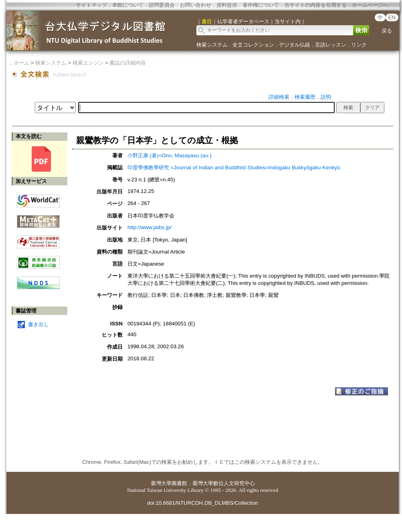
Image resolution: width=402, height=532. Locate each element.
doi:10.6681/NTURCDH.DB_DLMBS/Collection (203, 503)
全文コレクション (253, 45)
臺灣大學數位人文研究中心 (224, 483)
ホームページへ (370, 5)
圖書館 (179, 483)
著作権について (261, 5)
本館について (128, 5)
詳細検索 (279, 97)
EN (392, 17)
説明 (326, 97)
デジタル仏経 (295, 45)
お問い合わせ (196, 5)
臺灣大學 (161, 483)
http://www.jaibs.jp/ (149, 227)
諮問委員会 (162, 5)
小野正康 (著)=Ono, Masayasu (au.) (170, 155)
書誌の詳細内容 (128, 63)
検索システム (212, 45)
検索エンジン (88, 63)
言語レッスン (331, 45)
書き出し (38, 324)
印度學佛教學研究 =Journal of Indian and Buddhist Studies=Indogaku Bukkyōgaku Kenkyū (234, 168)
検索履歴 (305, 97)
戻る (387, 31)
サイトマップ (91, 5)
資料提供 (227, 5)
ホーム (21, 63)
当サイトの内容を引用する (315, 5)
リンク (359, 45)
